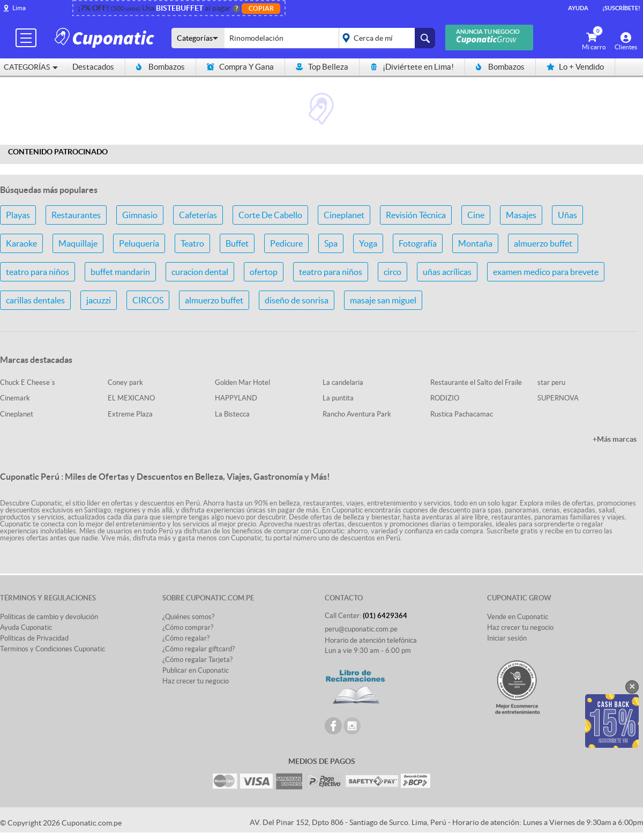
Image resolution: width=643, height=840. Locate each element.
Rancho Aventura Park (357, 414)
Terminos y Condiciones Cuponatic (53, 649)
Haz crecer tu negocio (196, 681)
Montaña (475, 243)
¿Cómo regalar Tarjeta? (197, 660)
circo (392, 272)
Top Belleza (322, 67)
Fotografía (418, 243)
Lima (19, 8)
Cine (476, 215)
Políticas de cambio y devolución (49, 617)
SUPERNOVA (558, 398)
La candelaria (343, 382)
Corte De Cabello (270, 215)
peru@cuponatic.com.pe (361, 629)
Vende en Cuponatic (518, 617)
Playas (18, 215)
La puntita (338, 398)
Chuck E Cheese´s (28, 382)
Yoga (368, 243)
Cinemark (15, 398)
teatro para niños (38, 272)
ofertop (264, 272)
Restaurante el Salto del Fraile (476, 382)
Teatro (192, 243)
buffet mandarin (120, 272)
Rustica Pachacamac (462, 414)
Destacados (93, 67)
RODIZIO (445, 398)
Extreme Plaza (130, 414)
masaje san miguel (383, 300)
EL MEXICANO (131, 398)
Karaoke (21, 243)
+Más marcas (615, 439)
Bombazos (160, 67)
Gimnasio (140, 215)
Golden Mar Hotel (242, 382)
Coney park (125, 382)
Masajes (521, 215)
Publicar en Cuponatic (196, 670)
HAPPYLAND (236, 398)
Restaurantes (76, 215)
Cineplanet (344, 215)
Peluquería (139, 243)
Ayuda (578, 8)
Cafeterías (198, 215)
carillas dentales (35, 300)
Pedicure (286, 243)
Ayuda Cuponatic (26, 627)
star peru (551, 382)
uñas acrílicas (447, 272)
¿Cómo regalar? (186, 638)
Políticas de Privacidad (34, 638)
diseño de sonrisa (297, 300)
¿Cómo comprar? (188, 627)
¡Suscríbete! (621, 8)
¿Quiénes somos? (188, 617)
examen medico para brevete (546, 272)
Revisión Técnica (416, 215)
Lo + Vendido (575, 67)
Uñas (567, 215)
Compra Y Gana (240, 67)
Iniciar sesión (507, 638)
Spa (331, 243)
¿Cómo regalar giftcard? (199, 649)
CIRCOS (148, 300)
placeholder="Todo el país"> (385, 38)
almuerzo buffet (543, 243)
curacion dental (200, 272)
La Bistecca (232, 414)
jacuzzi (99, 300)
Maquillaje (78, 243)
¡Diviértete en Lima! (412, 67)
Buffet (237, 243)
